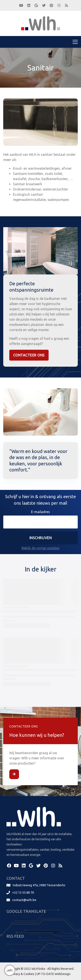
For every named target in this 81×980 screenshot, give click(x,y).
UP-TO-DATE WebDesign (53, 974)
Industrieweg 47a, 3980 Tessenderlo (39, 885)
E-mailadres (40, 512)
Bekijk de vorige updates (41, 548)
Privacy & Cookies (22, 974)
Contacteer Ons (29, 355)
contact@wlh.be (24, 900)
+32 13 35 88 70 (23, 892)
